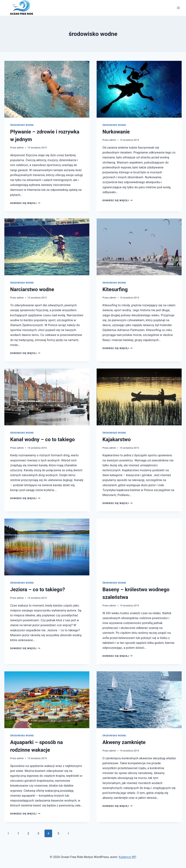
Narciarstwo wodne (32, 289)
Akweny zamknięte (124, 742)
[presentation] (47, 89)
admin (20, 147)
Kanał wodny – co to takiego (42, 439)
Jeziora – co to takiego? (38, 590)
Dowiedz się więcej (25, 203)
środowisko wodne (22, 125)
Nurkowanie (116, 132)
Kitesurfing (115, 289)
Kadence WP (128, 857)
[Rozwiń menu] (178, 8)
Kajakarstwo (117, 439)
